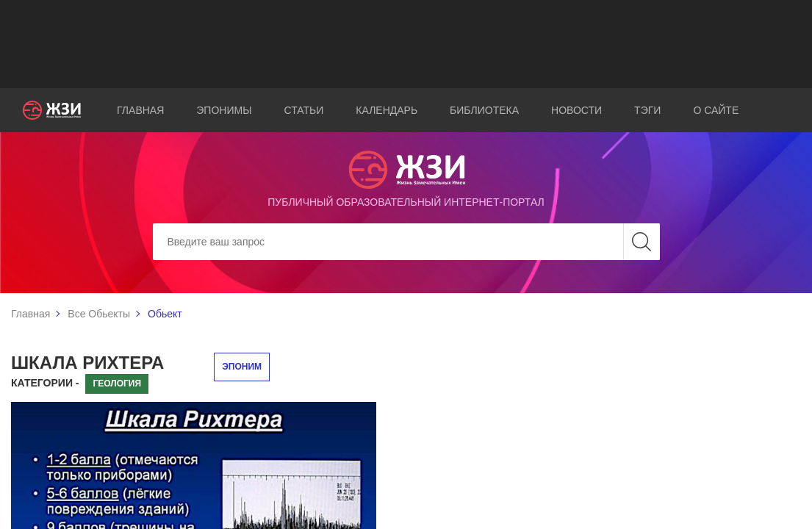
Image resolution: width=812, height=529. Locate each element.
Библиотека (484, 110)
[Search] (406, 242)
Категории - (45, 383)
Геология (117, 384)
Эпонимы (224, 110)
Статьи (304, 110)
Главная (140, 110)
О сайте (716, 110)
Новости (576, 110)
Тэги (647, 110)
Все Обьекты (99, 314)
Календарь (387, 110)
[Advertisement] (406, 44)
